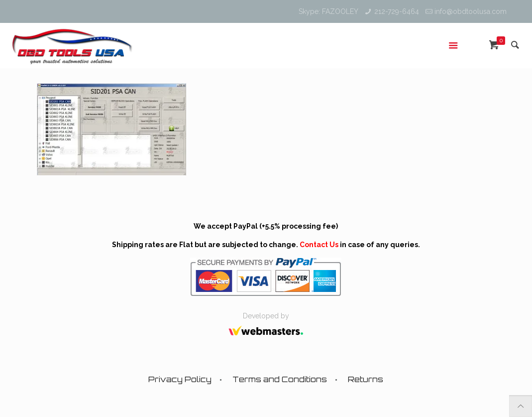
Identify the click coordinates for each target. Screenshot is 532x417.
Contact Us (319, 245)
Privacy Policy (180, 379)
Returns (366, 379)
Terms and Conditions (280, 379)
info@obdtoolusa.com (471, 11)
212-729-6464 (397, 11)
